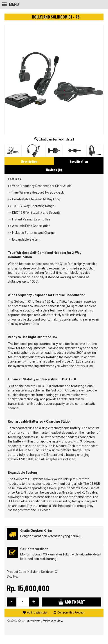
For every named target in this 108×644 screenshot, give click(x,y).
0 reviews (34, 621)
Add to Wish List (37, 613)
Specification (79, 161)
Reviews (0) (54, 170)
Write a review (53, 621)
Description (29, 161)
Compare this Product (71, 613)
